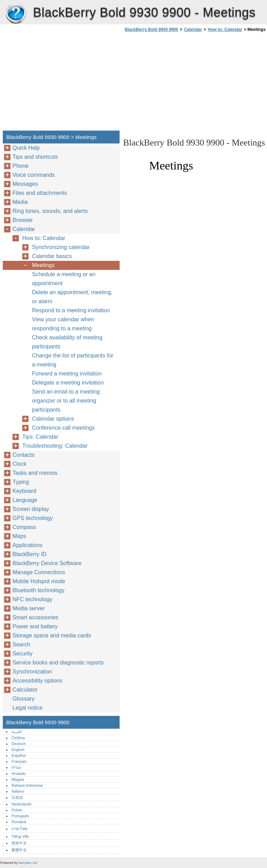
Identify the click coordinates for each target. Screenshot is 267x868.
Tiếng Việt (20, 836)
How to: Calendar (225, 30)
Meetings (43, 265)
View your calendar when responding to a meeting (63, 324)
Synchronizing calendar (61, 247)
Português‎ (20, 816)
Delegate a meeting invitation (68, 383)
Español (18, 755)
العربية (17, 731)
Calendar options (53, 419)
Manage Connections (39, 572)
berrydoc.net (28, 863)
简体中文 (19, 843)
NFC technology (33, 599)
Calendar (193, 30)
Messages (25, 184)
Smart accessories (35, 617)
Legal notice (27, 708)
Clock (19, 464)
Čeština (18, 738)
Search (21, 644)
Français (19, 761)
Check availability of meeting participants (67, 342)
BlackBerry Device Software (47, 563)
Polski (17, 810)
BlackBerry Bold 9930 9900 (16, 14)
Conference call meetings (63, 428)
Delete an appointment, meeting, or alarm (72, 297)
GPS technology (33, 518)
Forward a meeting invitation (67, 374)
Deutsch (19, 744)
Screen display (31, 509)
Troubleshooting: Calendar (55, 446)
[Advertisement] (181, 83)
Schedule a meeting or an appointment (64, 279)
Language (25, 500)
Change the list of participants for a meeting (73, 360)
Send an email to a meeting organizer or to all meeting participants (66, 401)
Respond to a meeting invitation (71, 310)
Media (20, 202)
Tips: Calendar (40, 437)
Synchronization (32, 672)
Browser (23, 220)
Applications (27, 545)
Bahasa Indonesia (27, 785)
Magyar (18, 779)
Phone (21, 166)
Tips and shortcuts (35, 157)
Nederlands (21, 804)
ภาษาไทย (19, 829)
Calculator (25, 690)
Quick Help (26, 148)
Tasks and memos (35, 473)
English (18, 750)
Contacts (23, 455)
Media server (29, 608)
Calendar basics (52, 256)
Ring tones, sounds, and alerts (50, 211)
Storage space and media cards (52, 635)
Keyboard (25, 491)
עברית (16, 767)
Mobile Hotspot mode (39, 581)
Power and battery (35, 626)
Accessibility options (37, 681)
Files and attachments (40, 193)
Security (23, 654)
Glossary (23, 699)
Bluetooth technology (38, 590)
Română (19, 822)
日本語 (17, 797)
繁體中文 (19, 850)
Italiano (18, 791)
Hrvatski (18, 774)
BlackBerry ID (30, 554)
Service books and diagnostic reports (58, 663)
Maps (19, 536)
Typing (21, 482)
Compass (24, 527)
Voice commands (34, 175)
